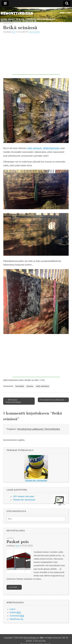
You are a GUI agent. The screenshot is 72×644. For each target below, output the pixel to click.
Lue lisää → (14, 587)
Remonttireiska (30, 638)
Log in (12, 609)
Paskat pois (18, 542)
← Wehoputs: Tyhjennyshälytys (13, 401)
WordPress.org (16, 619)
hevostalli (8, 23)
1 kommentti (34, 32)
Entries (15, 613)
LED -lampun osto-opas (23, 496)
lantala (10, 538)
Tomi (13, 32)
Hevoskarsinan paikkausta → (53, 400)
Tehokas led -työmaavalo (36, 468)
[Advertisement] (36, 55)
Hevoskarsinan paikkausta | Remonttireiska (38, 429)
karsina (30, 386)
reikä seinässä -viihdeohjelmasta (43, 148)
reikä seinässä (42, 386)
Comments (17, 616)
